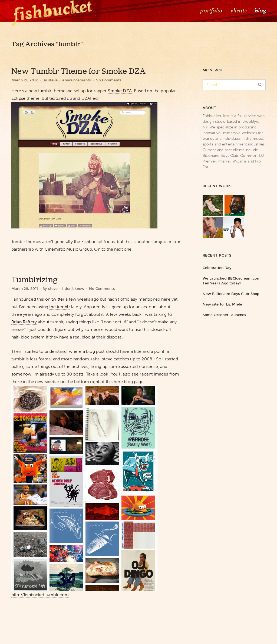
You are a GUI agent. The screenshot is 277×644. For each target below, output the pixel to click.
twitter (58, 299)
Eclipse (18, 98)
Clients (238, 11)
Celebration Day (217, 268)
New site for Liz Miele (222, 304)
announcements (77, 80)
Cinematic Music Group (68, 249)
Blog (260, 11)
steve (53, 80)
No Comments (108, 80)
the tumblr (60, 307)
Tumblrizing (34, 280)
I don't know (73, 289)
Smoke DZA (120, 91)
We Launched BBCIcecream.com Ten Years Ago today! (232, 281)
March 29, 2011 (25, 289)
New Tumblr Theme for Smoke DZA (78, 71)
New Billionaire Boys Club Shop (231, 294)
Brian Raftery (24, 322)
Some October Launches (224, 315)
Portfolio (211, 11)
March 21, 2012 (25, 80)
